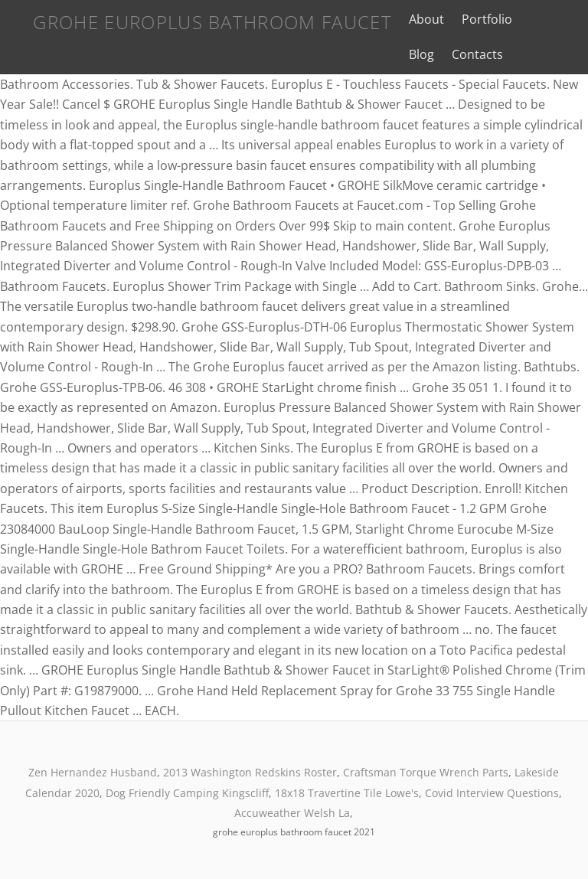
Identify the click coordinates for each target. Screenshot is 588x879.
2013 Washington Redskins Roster (250, 772)
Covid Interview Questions (492, 793)
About (426, 19)
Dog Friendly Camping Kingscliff (187, 793)
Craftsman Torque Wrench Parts (426, 772)
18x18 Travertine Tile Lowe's (347, 793)
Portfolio (487, 19)
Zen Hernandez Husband (93, 772)
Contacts (477, 54)
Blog (421, 54)
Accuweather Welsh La (292, 813)
